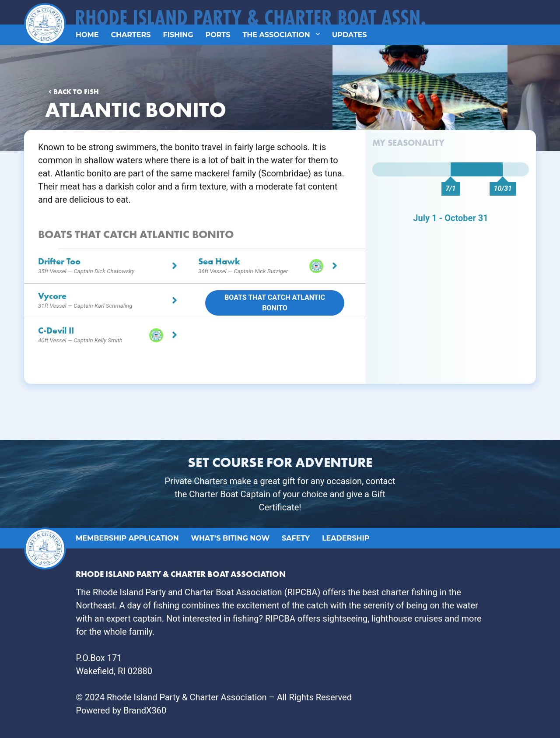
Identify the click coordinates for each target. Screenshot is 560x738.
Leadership (346, 538)
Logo (43, 9)
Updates (350, 35)
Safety (296, 538)
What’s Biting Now (230, 538)
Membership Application (127, 538)
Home (87, 35)
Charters (131, 35)
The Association (276, 35)
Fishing (178, 35)
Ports (218, 35)
